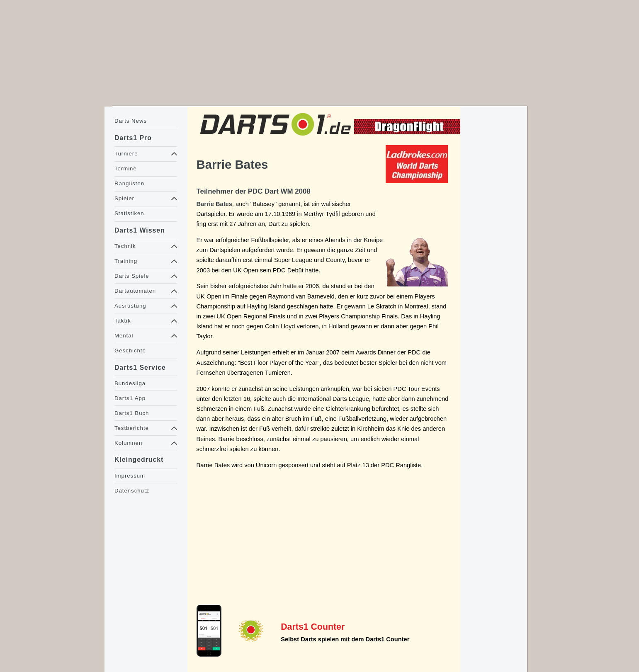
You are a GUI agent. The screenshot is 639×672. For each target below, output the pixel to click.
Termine (126, 169)
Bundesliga (130, 383)
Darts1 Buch (132, 413)
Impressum (130, 476)
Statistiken (129, 213)
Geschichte (130, 351)
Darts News (131, 121)
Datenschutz (132, 491)
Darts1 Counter (313, 627)
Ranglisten (129, 183)
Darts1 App (130, 398)
